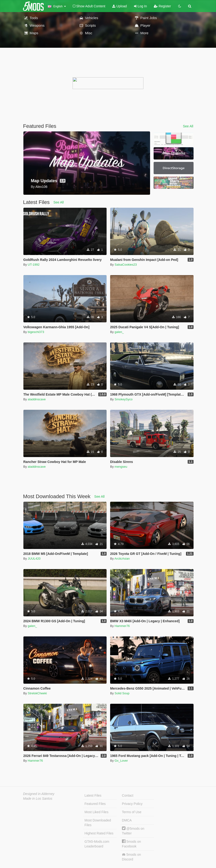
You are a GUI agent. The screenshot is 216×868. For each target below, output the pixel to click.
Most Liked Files (97, 812)
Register (162, 6)
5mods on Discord (131, 857)
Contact (128, 795)
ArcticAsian (122, 559)
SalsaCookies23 (126, 265)
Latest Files (93, 795)
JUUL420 (34, 559)
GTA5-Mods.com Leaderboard (97, 844)
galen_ (119, 332)
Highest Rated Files (99, 833)
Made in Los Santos (38, 799)
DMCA (127, 820)
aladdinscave (37, 399)
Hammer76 (122, 626)
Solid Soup (122, 693)
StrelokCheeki (37, 693)
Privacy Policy (132, 804)
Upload (119, 6)
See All (188, 126)
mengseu (121, 467)
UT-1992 (34, 265)
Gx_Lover (121, 761)
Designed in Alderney (39, 794)
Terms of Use (132, 812)
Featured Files (95, 804)
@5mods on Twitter (133, 831)
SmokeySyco (124, 399)
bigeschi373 (36, 332)
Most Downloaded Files (98, 823)
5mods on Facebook (131, 844)
